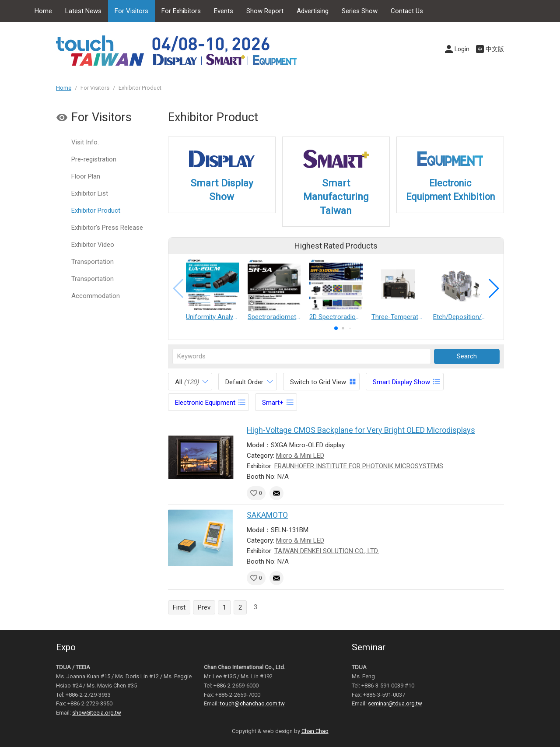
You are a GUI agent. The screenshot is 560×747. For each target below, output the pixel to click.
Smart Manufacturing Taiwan (336, 197)
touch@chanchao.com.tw (252, 703)
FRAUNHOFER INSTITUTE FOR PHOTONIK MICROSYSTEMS (359, 466)
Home (43, 11)
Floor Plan (86, 176)
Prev (204, 607)
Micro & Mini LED (300, 456)
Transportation (93, 262)
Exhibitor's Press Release (107, 228)
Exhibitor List (90, 193)
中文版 (495, 49)
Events (224, 11)
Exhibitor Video (93, 245)
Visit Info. (85, 142)
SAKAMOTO (267, 515)
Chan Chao (315, 731)
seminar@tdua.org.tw (395, 703)
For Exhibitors (181, 11)
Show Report (265, 11)
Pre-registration (94, 159)
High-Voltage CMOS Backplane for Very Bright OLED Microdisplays (361, 430)
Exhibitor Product (96, 210)
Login (462, 49)
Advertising (313, 11)
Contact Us (407, 11)
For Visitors (131, 11)
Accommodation (96, 296)
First (179, 607)
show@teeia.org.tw (97, 713)
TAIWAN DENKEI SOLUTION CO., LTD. (327, 551)
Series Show (360, 11)
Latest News (83, 11)
